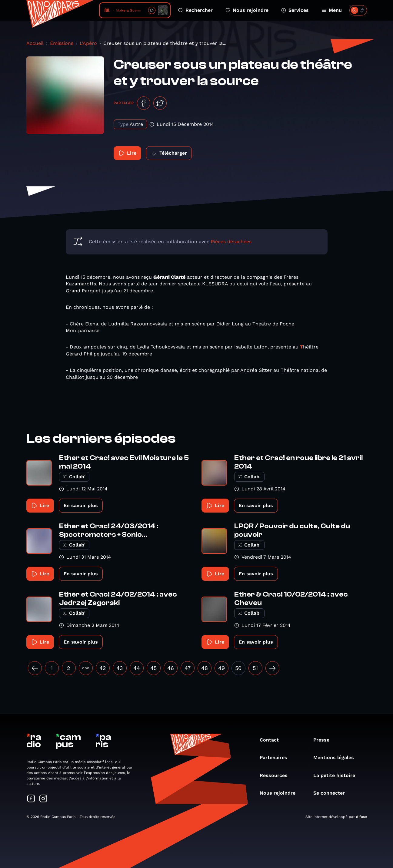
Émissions (62, 43)
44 (137, 668)
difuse (361, 817)
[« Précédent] (35, 668)
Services (295, 10)
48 (205, 668)
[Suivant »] (272, 668)
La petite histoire (337, 775)
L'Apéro (88, 43)
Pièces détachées (231, 242)
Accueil (35, 43)
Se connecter (332, 793)
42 (103, 668)
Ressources (277, 775)
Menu (332, 10)
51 (255, 668)
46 (171, 668)
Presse (324, 740)
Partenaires (276, 757)
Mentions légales (337, 757)
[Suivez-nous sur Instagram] (43, 799)
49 (221, 668)
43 (120, 668)
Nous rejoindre (247, 10)
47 (188, 668)
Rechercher (195, 10)
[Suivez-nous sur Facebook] (31, 799)
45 (153, 668)
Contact (272, 740)
